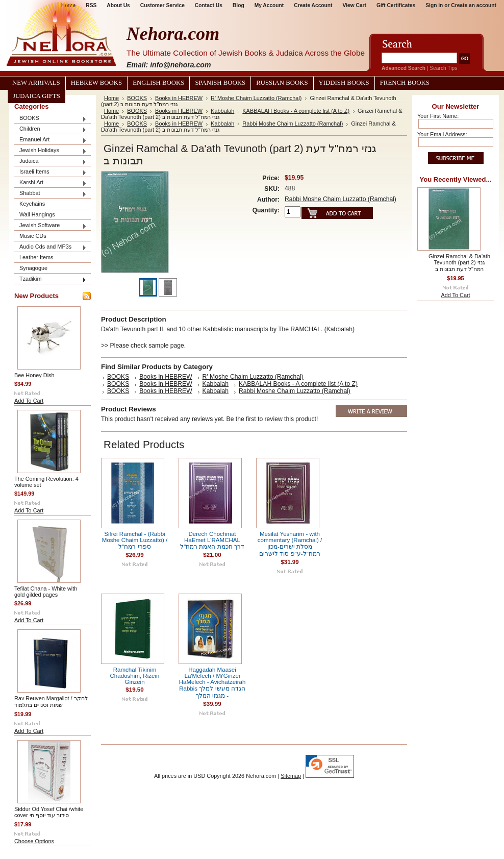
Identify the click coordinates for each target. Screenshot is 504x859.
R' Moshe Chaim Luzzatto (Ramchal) (256, 98)
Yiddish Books (344, 83)
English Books (158, 83)
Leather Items (36, 257)
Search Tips (443, 68)
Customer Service (162, 5)
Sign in (434, 5)
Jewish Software (51, 226)
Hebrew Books (96, 83)
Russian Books (282, 83)
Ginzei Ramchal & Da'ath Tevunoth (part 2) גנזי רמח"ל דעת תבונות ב (459, 263)
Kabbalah (222, 111)
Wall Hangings (37, 214)
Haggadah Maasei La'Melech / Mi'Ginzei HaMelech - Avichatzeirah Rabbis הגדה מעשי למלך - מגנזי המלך (212, 683)
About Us (118, 5)
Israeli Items (51, 172)
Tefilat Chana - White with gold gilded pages (46, 592)
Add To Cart (29, 401)
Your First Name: (438, 116)
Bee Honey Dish (34, 375)
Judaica (51, 162)
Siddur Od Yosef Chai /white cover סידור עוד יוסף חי (49, 812)
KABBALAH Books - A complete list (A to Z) (296, 111)
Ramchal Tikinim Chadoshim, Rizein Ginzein (135, 676)
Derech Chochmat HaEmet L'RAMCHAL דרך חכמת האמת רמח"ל (212, 540)
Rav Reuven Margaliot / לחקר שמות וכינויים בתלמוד (51, 702)
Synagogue (33, 268)
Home (111, 98)
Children (51, 129)
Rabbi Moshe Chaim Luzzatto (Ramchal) (293, 124)
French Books (405, 83)
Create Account (313, 5)
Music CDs (33, 236)
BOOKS (51, 119)
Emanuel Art (51, 140)
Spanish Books (220, 83)
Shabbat (51, 194)
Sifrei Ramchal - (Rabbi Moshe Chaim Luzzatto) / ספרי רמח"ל (135, 540)
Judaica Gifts (36, 96)
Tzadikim (51, 279)
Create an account (474, 5)
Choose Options (34, 841)
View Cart (355, 5)
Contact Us (209, 5)
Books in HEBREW (179, 98)
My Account (269, 5)
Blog (238, 5)
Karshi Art (51, 183)
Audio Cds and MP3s (51, 247)
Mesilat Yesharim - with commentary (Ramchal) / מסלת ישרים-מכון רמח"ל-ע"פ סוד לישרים (290, 544)
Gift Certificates (396, 5)
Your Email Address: (442, 134)
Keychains (32, 204)
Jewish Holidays (51, 151)
